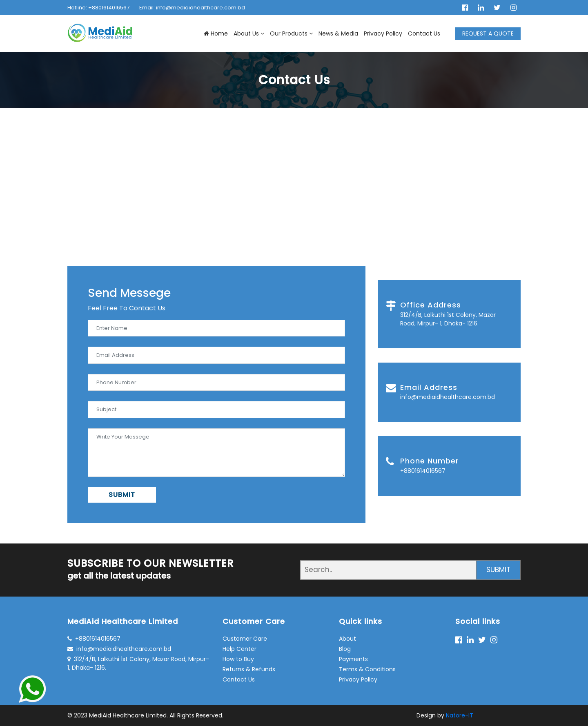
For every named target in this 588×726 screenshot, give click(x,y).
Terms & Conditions (367, 669)
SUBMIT (122, 495)
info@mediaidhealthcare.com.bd (119, 649)
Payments (353, 659)
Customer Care (245, 639)
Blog (345, 649)
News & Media (338, 33)
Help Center (239, 649)
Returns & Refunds (249, 669)
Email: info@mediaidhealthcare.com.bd (192, 8)
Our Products (291, 33)
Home (216, 33)
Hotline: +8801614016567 (98, 8)
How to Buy (238, 659)
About (347, 639)
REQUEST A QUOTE (488, 33)
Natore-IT (460, 715)
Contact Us (424, 33)
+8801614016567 (94, 639)
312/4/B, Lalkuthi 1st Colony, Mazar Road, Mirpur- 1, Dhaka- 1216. (138, 663)
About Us (249, 33)
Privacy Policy (383, 33)
